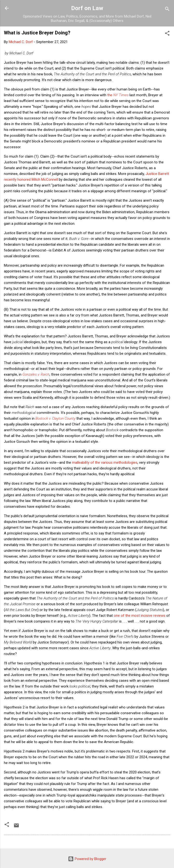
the (110, 95)
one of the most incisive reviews (140, 616)
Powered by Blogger (87, 859)
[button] (167, 34)
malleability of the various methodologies (105, 463)
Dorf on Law (87, 8)
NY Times (121, 95)
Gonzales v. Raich (36, 374)
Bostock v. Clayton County (55, 418)
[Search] (167, 10)
